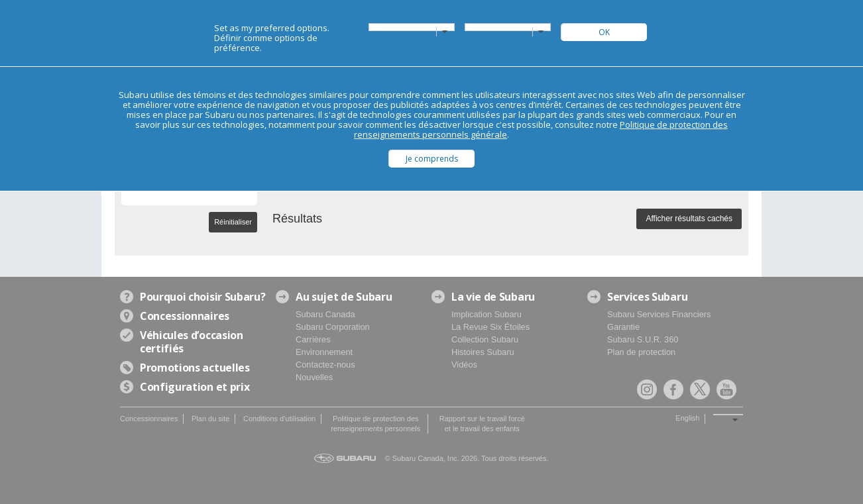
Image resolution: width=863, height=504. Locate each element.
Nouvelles (314, 377)
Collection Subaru (485, 339)
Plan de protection (641, 352)
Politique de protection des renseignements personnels (375, 424)
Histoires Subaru (483, 352)
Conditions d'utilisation (279, 419)
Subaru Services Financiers (659, 314)
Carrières (313, 339)
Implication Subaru (487, 314)
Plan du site (210, 419)
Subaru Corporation (333, 327)
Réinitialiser (233, 222)
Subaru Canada (325, 314)
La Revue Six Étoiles (490, 327)
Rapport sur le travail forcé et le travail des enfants (482, 424)
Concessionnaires (149, 419)
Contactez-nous (325, 365)
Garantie (623, 327)
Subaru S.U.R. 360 (643, 339)
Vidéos (464, 365)
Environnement (324, 352)
